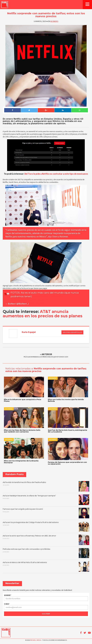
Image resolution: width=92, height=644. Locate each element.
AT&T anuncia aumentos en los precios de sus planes (43, 314)
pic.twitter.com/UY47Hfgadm (29, 300)
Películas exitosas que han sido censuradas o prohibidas (46, 553)
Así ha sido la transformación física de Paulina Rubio (46, 486)
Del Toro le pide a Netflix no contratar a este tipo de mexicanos (56, 174)
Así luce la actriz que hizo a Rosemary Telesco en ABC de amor (46, 540)
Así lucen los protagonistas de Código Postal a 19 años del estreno (46, 526)
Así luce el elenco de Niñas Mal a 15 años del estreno (46, 566)
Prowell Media (36, 640)
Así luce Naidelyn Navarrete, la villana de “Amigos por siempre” (46, 500)
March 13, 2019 (37, 304)
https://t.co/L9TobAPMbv (48, 296)
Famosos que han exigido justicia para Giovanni (46, 513)
